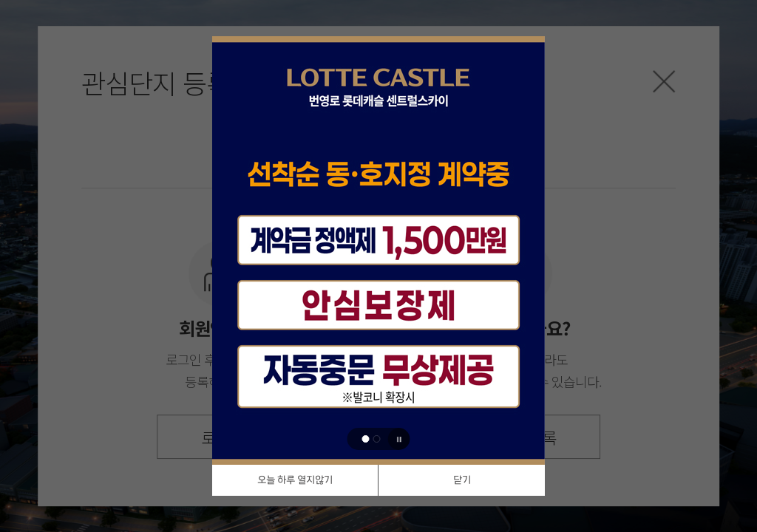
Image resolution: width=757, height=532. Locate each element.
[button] (366, 439)
